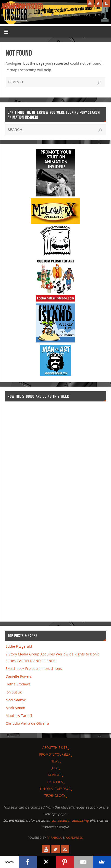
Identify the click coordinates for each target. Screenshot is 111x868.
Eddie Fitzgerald (19, 646)
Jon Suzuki (14, 692)
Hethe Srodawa (18, 684)
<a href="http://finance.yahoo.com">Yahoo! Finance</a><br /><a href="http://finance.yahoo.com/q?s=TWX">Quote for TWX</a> (25, 509)
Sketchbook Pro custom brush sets (34, 668)
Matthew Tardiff (19, 716)
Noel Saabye (16, 700)
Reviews (55, 775)
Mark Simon (15, 708)
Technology (55, 796)
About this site (55, 748)
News (55, 761)
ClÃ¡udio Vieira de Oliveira (27, 723)
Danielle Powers (19, 676)
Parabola (54, 838)
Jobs (55, 768)
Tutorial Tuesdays (55, 789)
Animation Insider (22, 6)
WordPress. (74, 838)
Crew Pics (55, 782)
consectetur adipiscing (70, 820)
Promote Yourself (55, 754)
